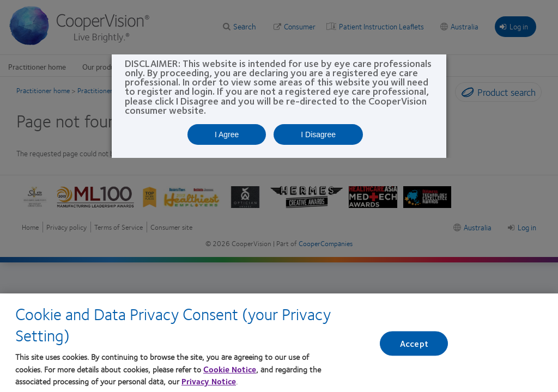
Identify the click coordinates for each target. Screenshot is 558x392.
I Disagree (318, 134)
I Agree (227, 134)
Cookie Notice (230, 375)
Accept (414, 349)
